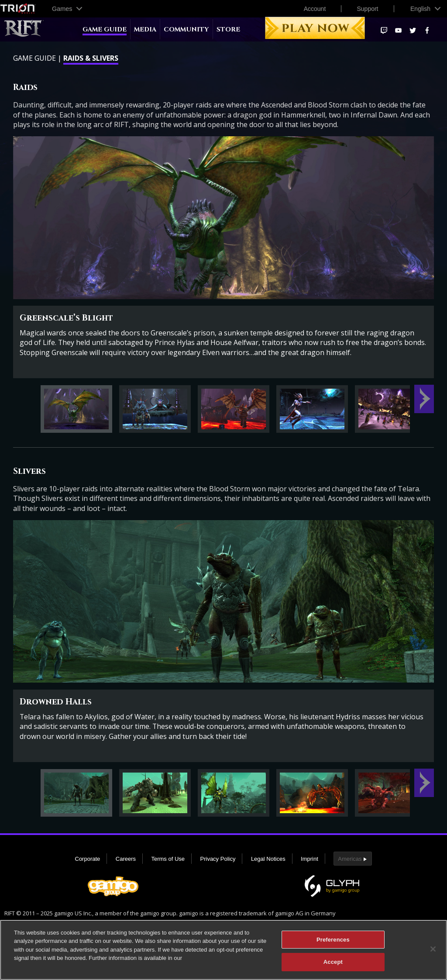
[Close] (433, 953)
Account (315, 9)
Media (145, 29)
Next (424, 399)
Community (186, 29)
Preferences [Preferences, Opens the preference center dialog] (333, 944)
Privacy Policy (218, 859)
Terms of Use (168, 859)
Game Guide (105, 29)
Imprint (309, 859)
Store (228, 29)
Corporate (88, 859)
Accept (333, 967)
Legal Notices (268, 859)
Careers (126, 859)
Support (367, 9)
